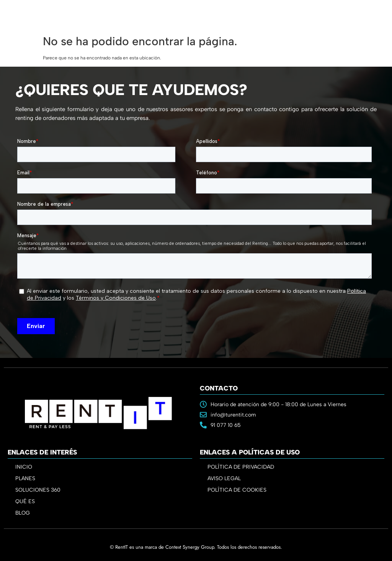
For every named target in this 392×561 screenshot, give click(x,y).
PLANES (27, 479)
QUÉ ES (25, 501)
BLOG (23, 513)
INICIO (24, 467)
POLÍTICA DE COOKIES (237, 490)
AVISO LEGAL (224, 478)
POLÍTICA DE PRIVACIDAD (241, 467)
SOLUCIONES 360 (38, 490)
